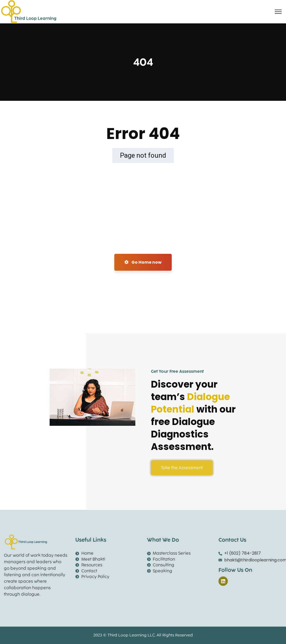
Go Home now (143, 262)
